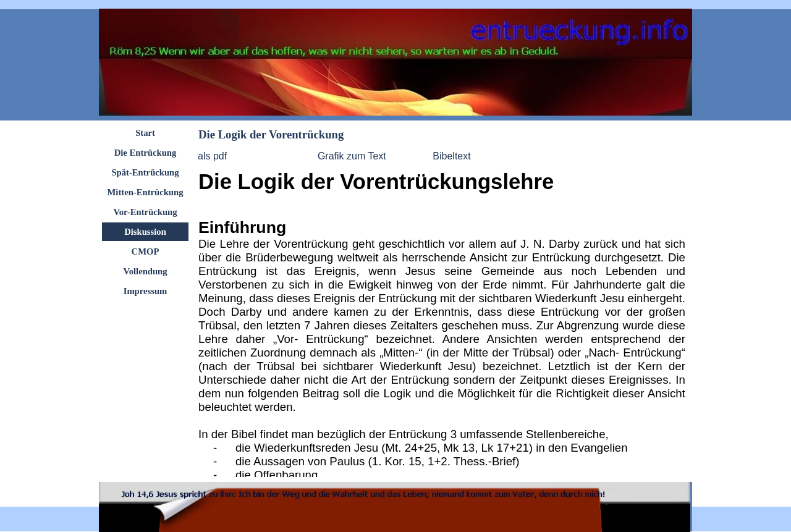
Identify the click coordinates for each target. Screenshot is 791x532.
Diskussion (145, 232)
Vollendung (145, 271)
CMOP (146, 251)
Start (145, 133)
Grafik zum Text (352, 156)
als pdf (212, 156)
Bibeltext (451, 156)
